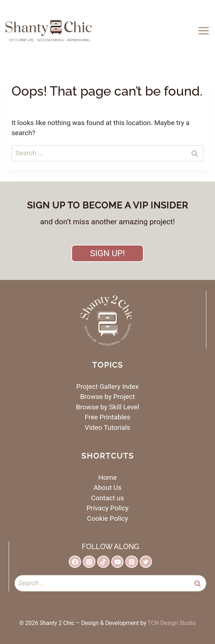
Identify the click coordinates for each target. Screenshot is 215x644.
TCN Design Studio (172, 623)
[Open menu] (205, 31)
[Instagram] (89, 562)
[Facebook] (75, 562)
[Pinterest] (131, 562)
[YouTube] (117, 562)
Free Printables (107, 417)
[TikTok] (103, 562)
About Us (107, 487)
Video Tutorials (107, 427)
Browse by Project (108, 397)
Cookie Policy (108, 518)
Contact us (107, 498)
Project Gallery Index (107, 387)
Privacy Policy (107, 508)
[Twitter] (146, 562)
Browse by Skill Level (108, 407)
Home (107, 477)
